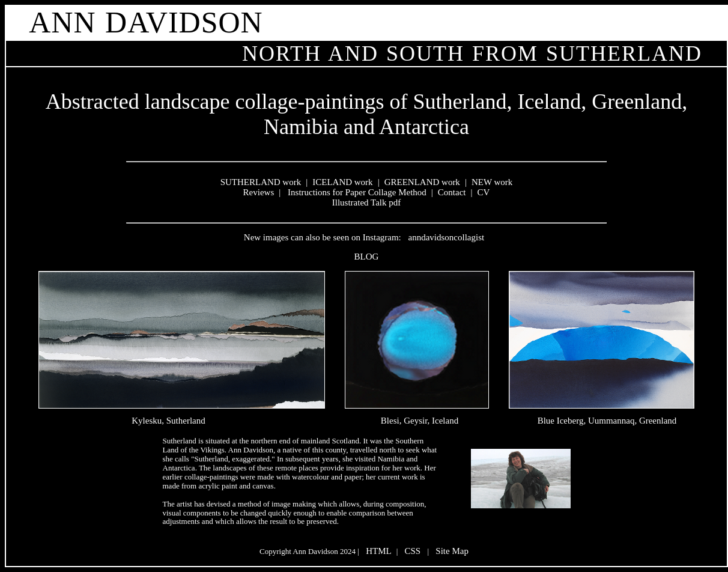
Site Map (452, 551)
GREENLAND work (422, 182)
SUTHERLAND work (261, 182)
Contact (452, 192)
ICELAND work (342, 182)
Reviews (259, 192)
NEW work (492, 182)
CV (484, 192)
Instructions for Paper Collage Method (356, 192)
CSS (413, 551)
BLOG (367, 257)
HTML (379, 551)
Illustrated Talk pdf (366, 202)
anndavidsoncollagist (447, 237)
